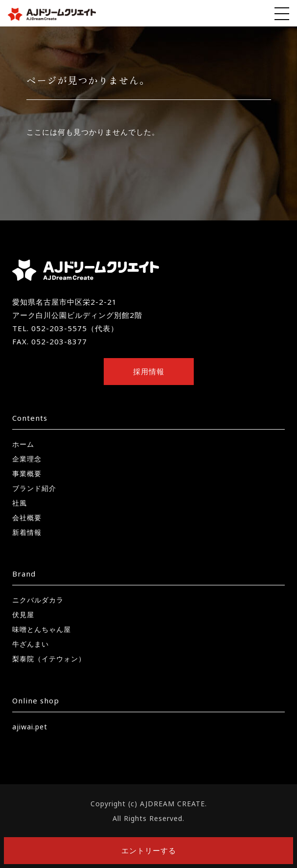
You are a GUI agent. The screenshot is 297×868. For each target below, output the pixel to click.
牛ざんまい (31, 644)
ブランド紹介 (34, 488)
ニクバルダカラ (38, 600)
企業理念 (27, 459)
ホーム (23, 444)
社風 (20, 503)
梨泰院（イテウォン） (49, 659)
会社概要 (27, 518)
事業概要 (27, 473)
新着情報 (27, 532)
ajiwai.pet (30, 727)
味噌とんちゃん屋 (42, 629)
